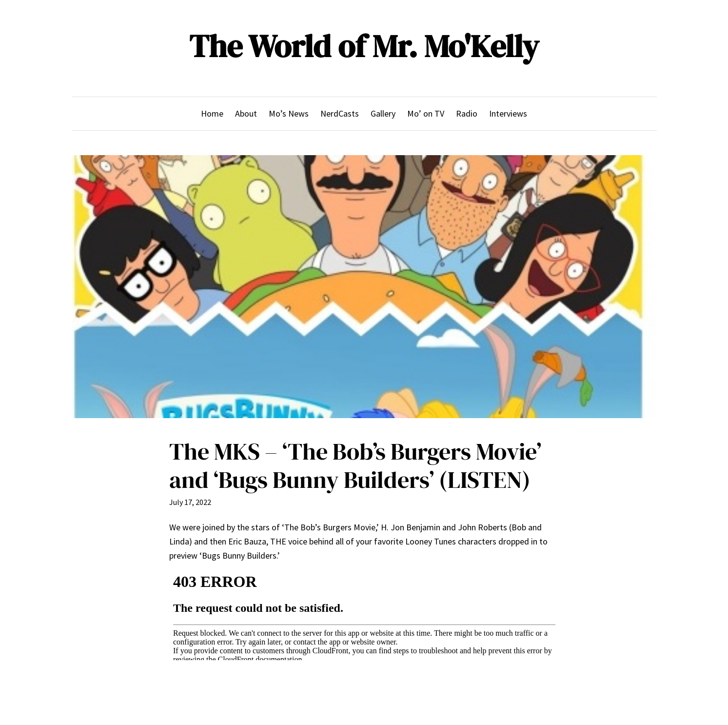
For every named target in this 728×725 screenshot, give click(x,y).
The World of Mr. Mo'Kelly (364, 46)
